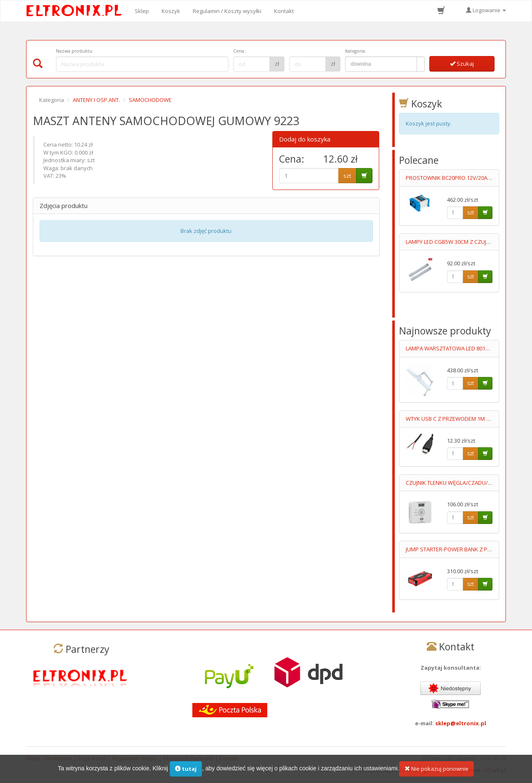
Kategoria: (356, 51)
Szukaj (462, 64)
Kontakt (284, 11)
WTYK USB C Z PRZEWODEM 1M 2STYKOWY (460, 419)
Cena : (240, 51)
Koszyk (171, 11)
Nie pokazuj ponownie (436, 773)
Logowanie (486, 10)
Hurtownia (59, 758)
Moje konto (92, 758)
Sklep (142, 11)
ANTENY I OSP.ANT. (96, 100)
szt (347, 176)
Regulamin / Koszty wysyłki (227, 11)
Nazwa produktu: (75, 51)
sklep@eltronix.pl (461, 723)
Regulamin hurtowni (188, 758)
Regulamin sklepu (135, 758)
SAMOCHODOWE (150, 100)
